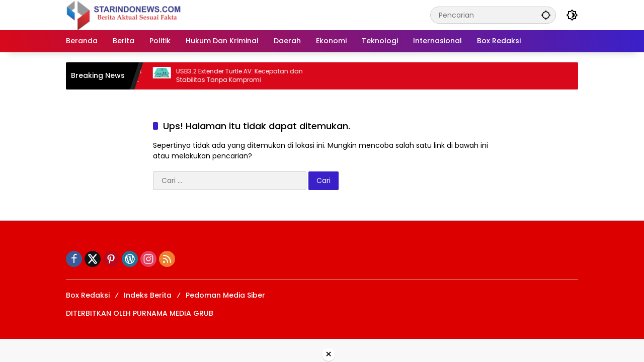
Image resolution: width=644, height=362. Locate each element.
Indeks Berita (148, 295)
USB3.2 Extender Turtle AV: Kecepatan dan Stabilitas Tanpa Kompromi (244, 76)
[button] (546, 15)
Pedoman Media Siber (225, 295)
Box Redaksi (88, 295)
